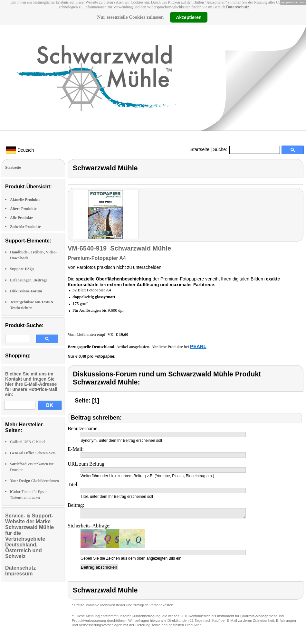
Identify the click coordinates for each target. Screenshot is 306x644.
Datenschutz (238, 7)
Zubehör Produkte (25, 227)
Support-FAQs (22, 269)
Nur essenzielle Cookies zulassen (130, 17)
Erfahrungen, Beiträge (29, 280)
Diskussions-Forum (26, 291)
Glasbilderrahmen (34, 481)
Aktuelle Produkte (25, 200)
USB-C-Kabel (28, 442)
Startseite (200, 149)
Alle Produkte (21, 218)
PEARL (198, 346)
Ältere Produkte (23, 209)
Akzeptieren (189, 17)
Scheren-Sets (33, 453)
